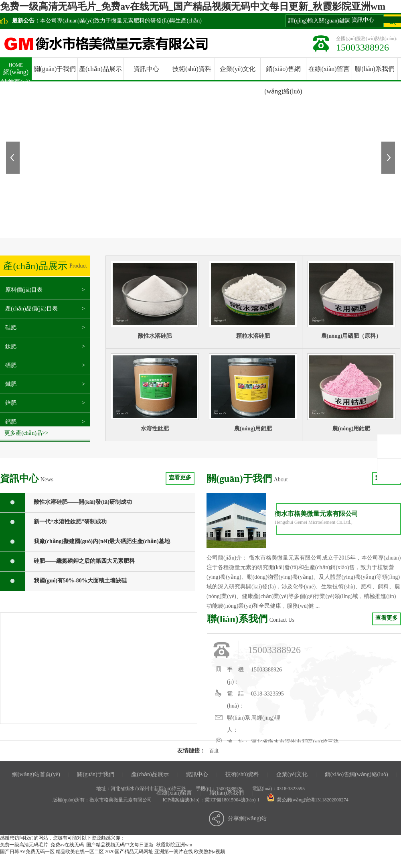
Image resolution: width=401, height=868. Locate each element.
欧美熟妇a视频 (210, 852)
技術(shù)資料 (192, 69)
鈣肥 (11, 422)
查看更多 (180, 478)
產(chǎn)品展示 (100, 69)
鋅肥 (11, 403)
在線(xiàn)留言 (329, 69)
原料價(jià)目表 (24, 290)
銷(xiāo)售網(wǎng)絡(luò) (356, 774)
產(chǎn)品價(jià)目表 (31, 309)
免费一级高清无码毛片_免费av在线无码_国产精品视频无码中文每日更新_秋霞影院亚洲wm (193, 6)
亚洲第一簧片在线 (174, 852)
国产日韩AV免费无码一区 (27, 852)
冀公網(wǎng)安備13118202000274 (313, 800)
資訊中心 (146, 69)
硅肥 (11, 328)
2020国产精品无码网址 (129, 852)
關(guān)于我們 (55, 69)
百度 (214, 751)
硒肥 (11, 365)
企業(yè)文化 (238, 69)
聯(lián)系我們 (375, 69)
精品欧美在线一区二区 (80, 852)
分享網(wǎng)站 (247, 818)
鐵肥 (11, 384)
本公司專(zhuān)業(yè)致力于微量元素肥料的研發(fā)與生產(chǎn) (121, 21)
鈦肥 (11, 346)
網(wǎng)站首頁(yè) (16, 71)
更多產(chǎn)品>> (26, 433)
